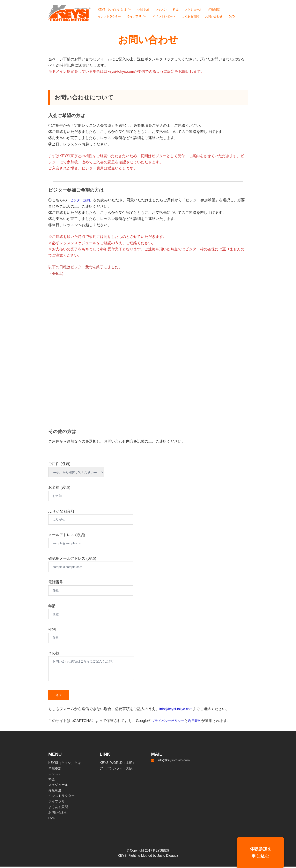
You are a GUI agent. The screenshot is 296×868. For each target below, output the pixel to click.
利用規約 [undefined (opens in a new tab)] (200, 722)
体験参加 (143, 9)
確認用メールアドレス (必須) (99, 564)
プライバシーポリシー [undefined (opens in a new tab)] (170, 722)
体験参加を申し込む (260, 852)
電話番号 (99, 588)
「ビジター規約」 (82, 201)
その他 (99, 668)
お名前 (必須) (99, 493)
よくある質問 (190, 16)
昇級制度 (214, 9)
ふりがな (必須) (99, 517)
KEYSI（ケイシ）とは (112, 9)
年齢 (99, 611)
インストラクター (109, 16)
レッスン (161, 9)
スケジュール (193, 9)
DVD (232, 16)
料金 (176, 9)
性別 (99, 635)
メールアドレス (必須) (99, 540)
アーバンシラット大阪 (116, 770)
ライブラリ (134, 16)
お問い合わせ (214, 16)
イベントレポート (164, 16)
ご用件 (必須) (81, 469)
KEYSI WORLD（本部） (118, 764)
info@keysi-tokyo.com (177, 710)
